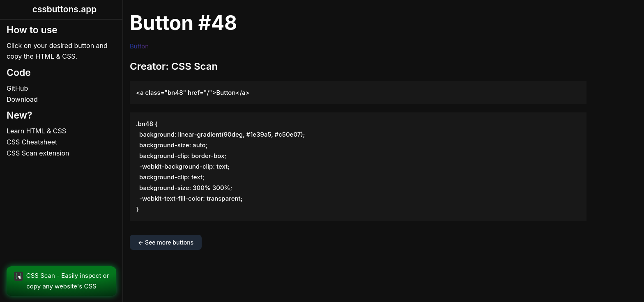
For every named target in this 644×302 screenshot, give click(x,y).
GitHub (17, 88)
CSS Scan (194, 66)
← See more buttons (166, 242)
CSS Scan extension (38, 153)
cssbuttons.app (64, 9)
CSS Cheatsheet (32, 142)
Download (22, 99)
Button (139, 46)
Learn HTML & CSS (36, 131)
